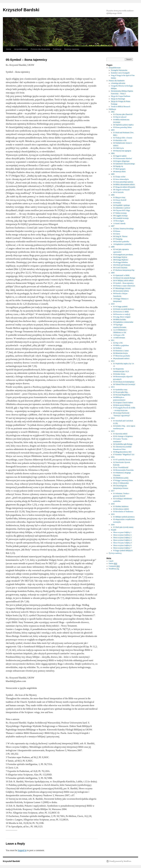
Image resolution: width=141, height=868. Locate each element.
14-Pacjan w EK (119, 335)
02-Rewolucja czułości (121, 509)
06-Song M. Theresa (120, 236)
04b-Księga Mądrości (121, 260)
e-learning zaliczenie (118, 83)
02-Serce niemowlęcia (121, 179)
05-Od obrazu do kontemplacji (124, 382)
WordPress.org (114, 569)
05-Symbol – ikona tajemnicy (123, 283)
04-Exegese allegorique (121, 161)
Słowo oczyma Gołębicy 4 (122, 540)
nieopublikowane (21, 49)
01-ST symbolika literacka (122, 460)
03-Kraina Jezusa (119, 374)
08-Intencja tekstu (119, 171)
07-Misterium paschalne (122, 356)
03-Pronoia (117, 203)
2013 (113, 387)
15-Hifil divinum (119, 338)
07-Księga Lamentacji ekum (123, 480)
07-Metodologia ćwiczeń (122, 288)
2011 (113, 340)
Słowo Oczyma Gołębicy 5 (123, 543)
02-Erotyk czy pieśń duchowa (124, 309)
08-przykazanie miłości (121, 358)
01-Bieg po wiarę (119, 197)
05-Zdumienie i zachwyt (122, 208)
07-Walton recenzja (120, 213)
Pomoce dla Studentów (40, 49)
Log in (111, 561)
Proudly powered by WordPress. (120, 861)
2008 (113, 247)
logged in (22, 850)
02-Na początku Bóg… (121, 392)
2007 (113, 226)
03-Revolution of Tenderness (123, 512)
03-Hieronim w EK (120, 140)
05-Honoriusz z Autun (121, 351)
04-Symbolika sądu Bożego (123, 444)
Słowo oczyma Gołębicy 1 (122, 532)
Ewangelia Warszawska (119, 70)
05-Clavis (117, 234)
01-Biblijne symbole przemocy (124, 517)
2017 (113, 491)
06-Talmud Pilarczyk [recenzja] (124, 384)
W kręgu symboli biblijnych (123, 551)
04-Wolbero (117, 348)
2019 (113, 514)
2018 (113, 504)
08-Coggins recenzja (120, 216)
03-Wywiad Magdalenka (122, 395)
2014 (113, 418)
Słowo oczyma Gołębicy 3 (122, 538)
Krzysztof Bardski (21, 10)
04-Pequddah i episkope (122, 205)
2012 (113, 361)
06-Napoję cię (118, 166)
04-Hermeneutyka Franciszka (123, 470)
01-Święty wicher (119, 177)
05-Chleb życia (118, 148)
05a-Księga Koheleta (120, 262)
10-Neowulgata (119, 221)
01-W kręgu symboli (120, 306)
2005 (113, 174)
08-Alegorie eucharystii (121, 190)
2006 (113, 195)
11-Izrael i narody (119, 223)
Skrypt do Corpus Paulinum (121, 96)
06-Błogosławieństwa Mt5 (122, 452)
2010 (113, 304)
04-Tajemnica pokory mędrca (123, 125)
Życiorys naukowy (72, 49)
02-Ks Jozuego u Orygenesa (123, 436)
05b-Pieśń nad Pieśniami (122, 265)
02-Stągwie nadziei (120, 156)
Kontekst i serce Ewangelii (120, 73)
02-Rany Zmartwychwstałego (123, 229)
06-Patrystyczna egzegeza (122, 151)
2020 (113, 525)
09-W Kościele (118, 192)
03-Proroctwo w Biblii (121, 312)
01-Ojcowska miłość (120, 434)
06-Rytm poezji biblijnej (122, 405)
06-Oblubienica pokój (121, 478)
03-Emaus (117, 231)
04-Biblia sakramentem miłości (124, 184)
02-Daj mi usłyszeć (120, 117)
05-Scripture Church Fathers (123, 403)
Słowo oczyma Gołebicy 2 (122, 535)
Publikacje (57, 49)
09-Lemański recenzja (121, 218)
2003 (113, 130)
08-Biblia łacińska (120, 319)
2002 (113, 112)
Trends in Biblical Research (120, 107)
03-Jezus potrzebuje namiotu (123, 182)
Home (9, 49)
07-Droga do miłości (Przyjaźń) (124, 187)
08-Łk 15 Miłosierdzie (121, 483)
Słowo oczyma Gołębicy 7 (122, 548)
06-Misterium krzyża (120, 353)
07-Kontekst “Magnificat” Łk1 (124, 454)
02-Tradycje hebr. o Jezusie (123, 138)
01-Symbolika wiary (120, 390)
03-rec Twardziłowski (121, 467)
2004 (113, 153)
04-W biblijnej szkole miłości (123, 281)
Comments (114, 566)
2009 (113, 273)
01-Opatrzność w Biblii (121, 275)
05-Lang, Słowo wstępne (122, 317)
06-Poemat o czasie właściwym (124, 286)
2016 (113, 457)
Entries (113, 564)
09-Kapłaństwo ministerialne (123, 322)
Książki (114, 530)
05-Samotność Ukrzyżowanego (124, 164)
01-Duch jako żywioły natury (123, 527)
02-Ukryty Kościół (120, 200)
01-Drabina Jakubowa (121, 506)
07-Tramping (118, 239)
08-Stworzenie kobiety (121, 291)
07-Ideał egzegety (119, 169)
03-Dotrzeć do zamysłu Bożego (124, 278)
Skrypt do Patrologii (118, 99)
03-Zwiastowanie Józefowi (123, 159)
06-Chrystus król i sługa (122, 210)
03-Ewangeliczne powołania (123, 255)
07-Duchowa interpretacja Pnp (124, 270)
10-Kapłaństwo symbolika (122, 244)
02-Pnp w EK (118, 343)
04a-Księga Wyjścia (120, 257)
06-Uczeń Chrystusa (120, 268)
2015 (113, 431)
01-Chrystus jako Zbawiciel (123, 114)
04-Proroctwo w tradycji (122, 314)
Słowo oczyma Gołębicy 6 (122, 545)
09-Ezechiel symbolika (121, 242)
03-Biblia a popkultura (121, 345)
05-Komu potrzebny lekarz (123, 127)
